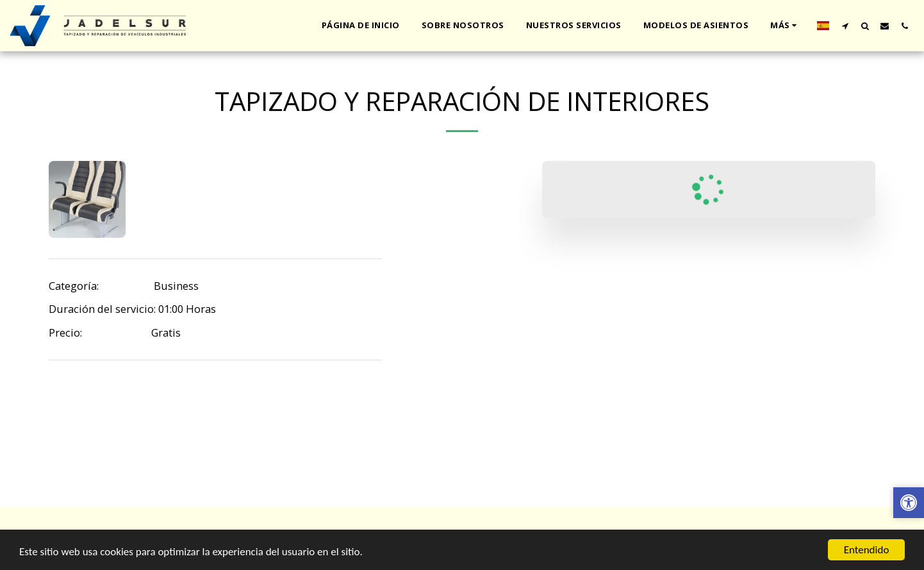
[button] (845, 26)
